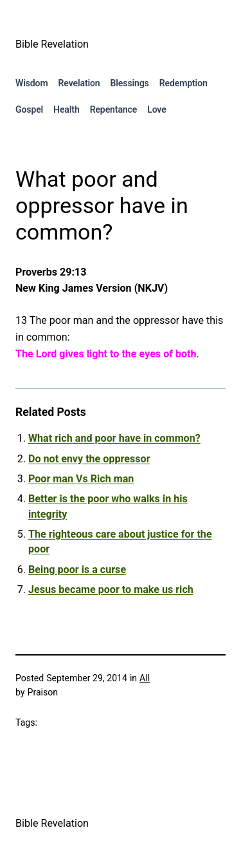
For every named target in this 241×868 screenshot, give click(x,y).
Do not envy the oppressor (89, 459)
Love (156, 109)
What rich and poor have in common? (114, 438)
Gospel (29, 109)
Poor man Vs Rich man (81, 479)
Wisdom (32, 83)
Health (67, 109)
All (145, 678)
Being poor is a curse (77, 570)
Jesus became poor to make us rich (111, 590)
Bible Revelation (52, 44)
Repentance (114, 109)
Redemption (183, 83)
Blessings (130, 83)
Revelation (79, 83)
